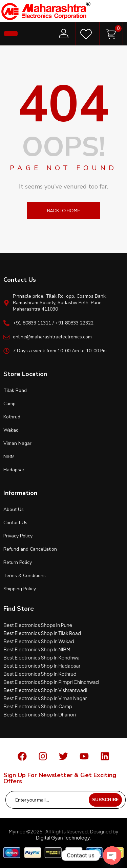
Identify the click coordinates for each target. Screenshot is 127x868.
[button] (11, 34)
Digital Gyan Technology (63, 837)
